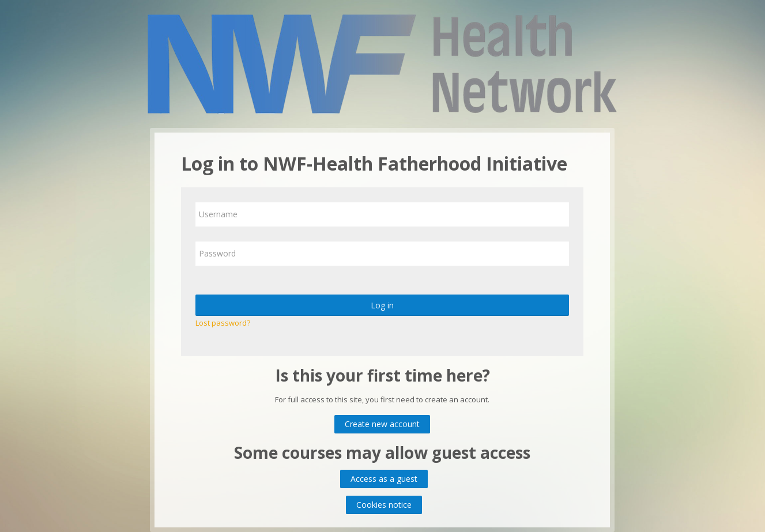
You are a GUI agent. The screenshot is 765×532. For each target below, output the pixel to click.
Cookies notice (384, 505)
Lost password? (223, 323)
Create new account (382, 424)
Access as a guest (384, 479)
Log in (382, 305)
